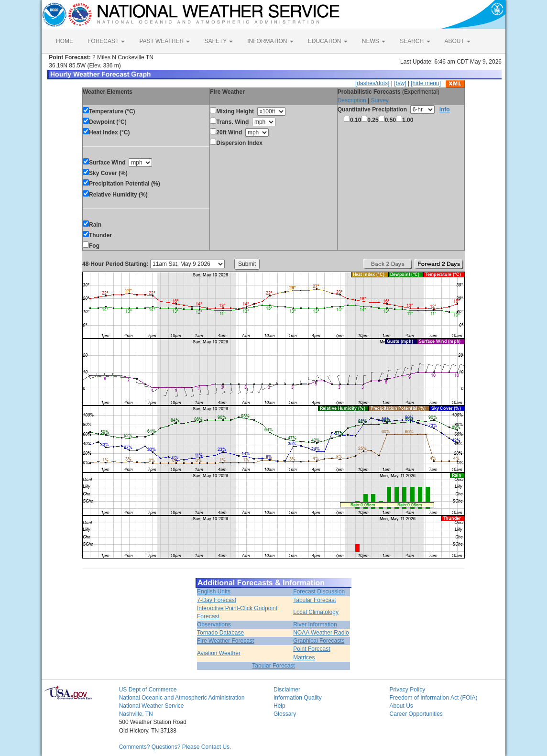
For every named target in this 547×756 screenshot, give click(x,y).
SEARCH (415, 41)
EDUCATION (328, 41)
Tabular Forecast (314, 600)
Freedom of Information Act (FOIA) (433, 698)
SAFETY (219, 41)
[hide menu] (426, 83)
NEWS (374, 41)
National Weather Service (152, 706)
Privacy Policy (407, 690)
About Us (401, 706)
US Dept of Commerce (148, 690)
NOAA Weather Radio (321, 633)
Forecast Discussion (319, 592)
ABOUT (458, 41)
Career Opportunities (416, 714)
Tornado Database (220, 633)
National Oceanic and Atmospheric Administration (182, 698)
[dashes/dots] (372, 83)
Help (279, 706)
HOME (65, 41)
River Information (315, 625)
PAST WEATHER (164, 41)
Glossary (285, 714)
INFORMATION (270, 41)
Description (352, 100)
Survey (379, 100)
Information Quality (298, 698)
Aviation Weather (219, 653)
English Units (214, 592)
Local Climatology (316, 612)
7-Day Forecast (217, 600)
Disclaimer (287, 690)
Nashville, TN (136, 714)
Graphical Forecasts (319, 641)
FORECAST (106, 41)
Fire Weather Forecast (225, 641)
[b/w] (400, 83)
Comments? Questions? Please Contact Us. (175, 747)
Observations (214, 625)
